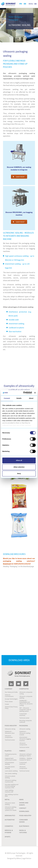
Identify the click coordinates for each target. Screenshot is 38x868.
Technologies (13, 20)
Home (11, 17)
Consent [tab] (7, 398)
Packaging (18, 17)
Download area (19, 660)
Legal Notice (27, 858)
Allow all (19, 460)
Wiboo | (19, 858)
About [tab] (31, 398)
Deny (19, 473)
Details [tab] (19, 398)
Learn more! (19, 177)
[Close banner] (35, 393)
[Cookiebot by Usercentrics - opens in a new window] (24, 393)
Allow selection (19, 467)
